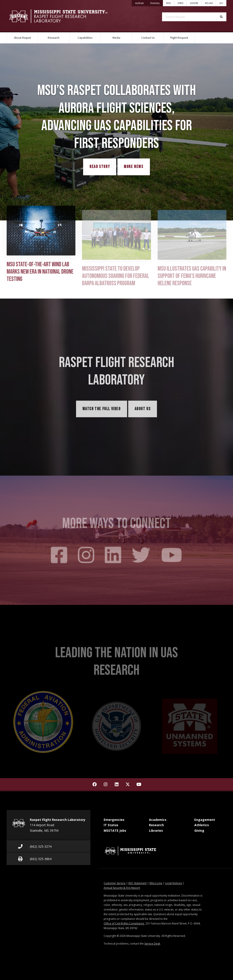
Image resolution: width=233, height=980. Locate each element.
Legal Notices (174, 883)
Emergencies (114, 820)
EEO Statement (138, 883)
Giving (199, 830)
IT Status (111, 825)
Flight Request (179, 38)
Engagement (205, 820)
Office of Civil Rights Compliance (124, 923)
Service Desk (152, 944)
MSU (169, 3)
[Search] (221, 17)
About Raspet (22, 38)
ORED (180, 3)
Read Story (100, 167)
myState (141, 2)
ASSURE (194, 3)
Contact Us (148, 38)
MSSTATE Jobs (115, 830)
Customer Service (115, 883)
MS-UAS (209, 3)
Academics (158, 820)
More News (134, 167)
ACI (221, 3)
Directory (157, 2)
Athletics (202, 825)
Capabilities (85, 38)
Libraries (156, 830)
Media (116, 38)
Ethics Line (156, 883)
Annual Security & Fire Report (122, 888)
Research (54, 38)
